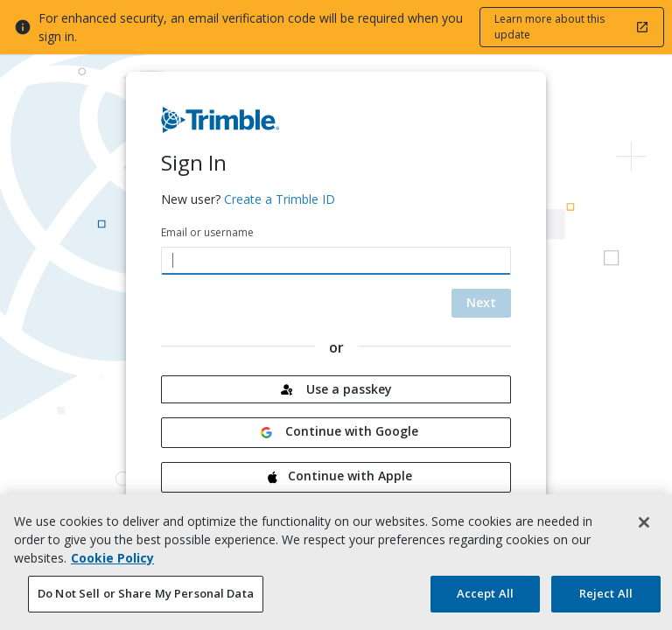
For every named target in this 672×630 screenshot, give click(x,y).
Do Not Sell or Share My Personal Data (146, 599)
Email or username (207, 232)
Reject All (606, 599)
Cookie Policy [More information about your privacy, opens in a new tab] (112, 564)
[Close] (644, 528)
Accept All (485, 599)
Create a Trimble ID (280, 199)
